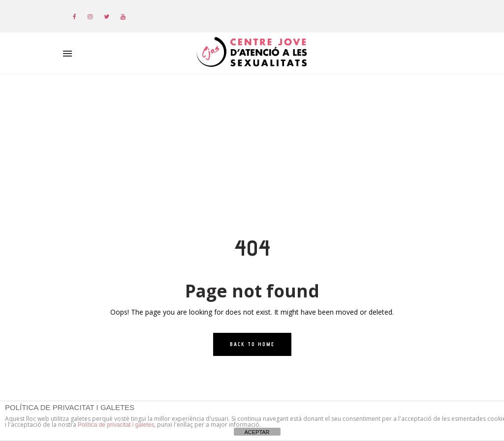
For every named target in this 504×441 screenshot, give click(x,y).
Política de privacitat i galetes (116, 425)
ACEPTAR (257, 432)
